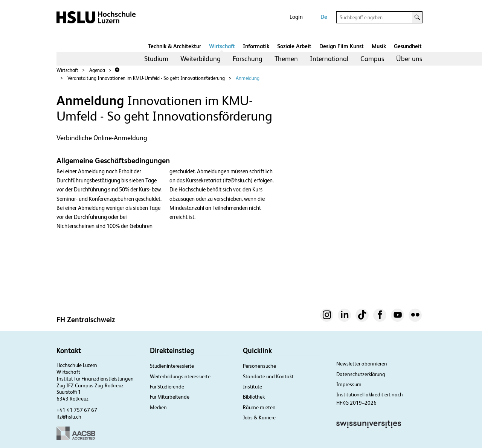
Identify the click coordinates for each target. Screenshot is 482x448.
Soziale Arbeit (294, 46)
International (329, 59)
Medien (158, 407)
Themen (286, 59)
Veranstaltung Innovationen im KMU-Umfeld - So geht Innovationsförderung (146, 78)
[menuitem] (156, 59)
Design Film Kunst (342, 46)
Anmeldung (248, 78)
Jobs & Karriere (259, 417)
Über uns (409, 59)
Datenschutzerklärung (361, 374)
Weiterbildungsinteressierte (180, 376)
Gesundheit (408, 46)
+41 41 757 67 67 (77, 410)
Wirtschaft (222, 46)
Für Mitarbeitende (170, 397)
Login (296, 17)
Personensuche (259, 366)
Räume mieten (259, 407)
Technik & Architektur (175, 46)
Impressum (349, 384)
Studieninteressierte (172, 366)
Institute (252, 387)
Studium (156, 59)
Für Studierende (167, 387)
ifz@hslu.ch (69, 417)
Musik (379, 46)
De (324, 17)
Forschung (248, 59)
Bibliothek (254, 397)
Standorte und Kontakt (268, 376)
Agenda (97, 70)
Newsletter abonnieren (362, 364)
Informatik (256, 46)
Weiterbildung (201, 59)
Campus (372, 59)
